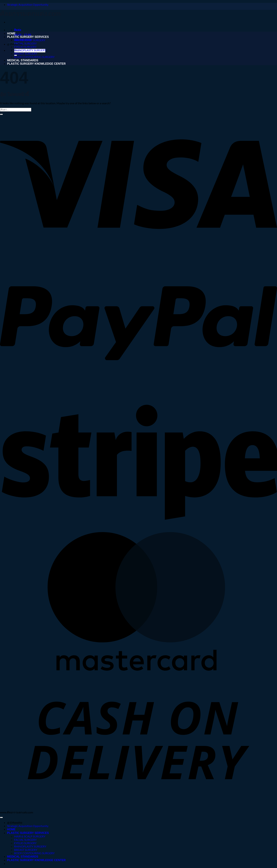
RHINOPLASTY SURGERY (30, 50)
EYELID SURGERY (25, 47)
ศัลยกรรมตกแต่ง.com (30, 13)
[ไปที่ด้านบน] (1, 817)
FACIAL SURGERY (25, 43)
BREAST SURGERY (26, 53)
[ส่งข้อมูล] (1, 114)
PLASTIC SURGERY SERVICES (28, 37)
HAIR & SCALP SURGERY (30, 40)
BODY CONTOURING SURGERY (34, 57)
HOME (11, 33)
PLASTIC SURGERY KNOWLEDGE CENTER (36, 64)
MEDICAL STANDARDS (23, 60)
